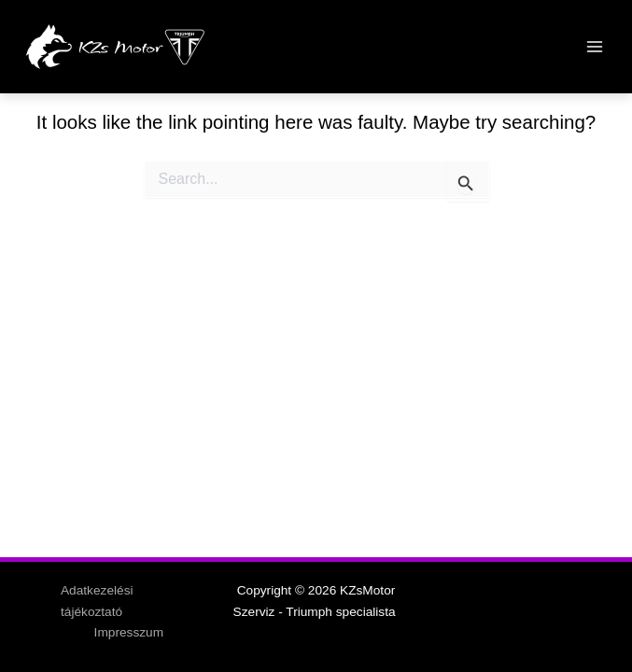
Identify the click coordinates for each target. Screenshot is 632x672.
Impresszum (129, 632)
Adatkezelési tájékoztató (97, 601)
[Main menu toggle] (595, 47)
